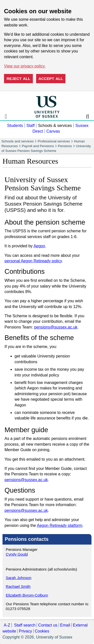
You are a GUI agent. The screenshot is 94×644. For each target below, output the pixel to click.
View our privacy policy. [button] (25, 66)
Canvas (53, 131)
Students (15, 126)
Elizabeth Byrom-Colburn (27, 595)
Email (65, 625)
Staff (30, 126)
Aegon (39, 246)
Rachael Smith (18, 586)
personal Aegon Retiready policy (33, 261)
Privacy (25, 631)
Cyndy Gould (17, 554)
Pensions (65, 146)
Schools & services (55, 126)
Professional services (54, 141)
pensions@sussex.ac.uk (56, 327)
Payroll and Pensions (38, 146)
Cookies (42, 631)
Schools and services (18, 141)
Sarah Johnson (19, 578)
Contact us (48, 625)
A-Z (7, 625)
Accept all (51, 79)
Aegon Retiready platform (60, 525)
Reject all (18, 79)
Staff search (25, 625)
